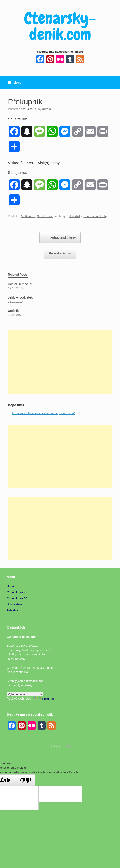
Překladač (44, 699)
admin (47, 109)
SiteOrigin (57, 746)
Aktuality (12, 610)
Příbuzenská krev (60, 238)
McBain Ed (28, 216)
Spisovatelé (14, 604)
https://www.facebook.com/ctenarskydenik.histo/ (44, 413)
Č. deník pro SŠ (17, 598)
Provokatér (60, 253)
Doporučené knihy (95, 216)
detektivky (75, 216)
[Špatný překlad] (25, 780)
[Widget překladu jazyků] (25, 694)
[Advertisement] (60, 362)
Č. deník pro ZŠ (17, 592)
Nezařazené (45, 216)
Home (11, 586)
